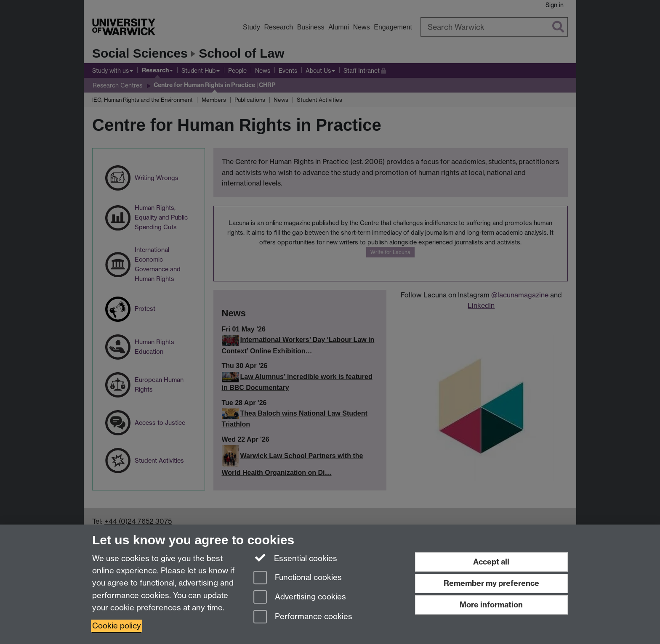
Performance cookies (303, 617)
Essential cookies (295, 558)
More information (491, 605)
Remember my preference (491, 583)
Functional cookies (298, 578)
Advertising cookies (300, 598)
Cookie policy (117, 626)
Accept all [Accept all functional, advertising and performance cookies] (491, 562)
